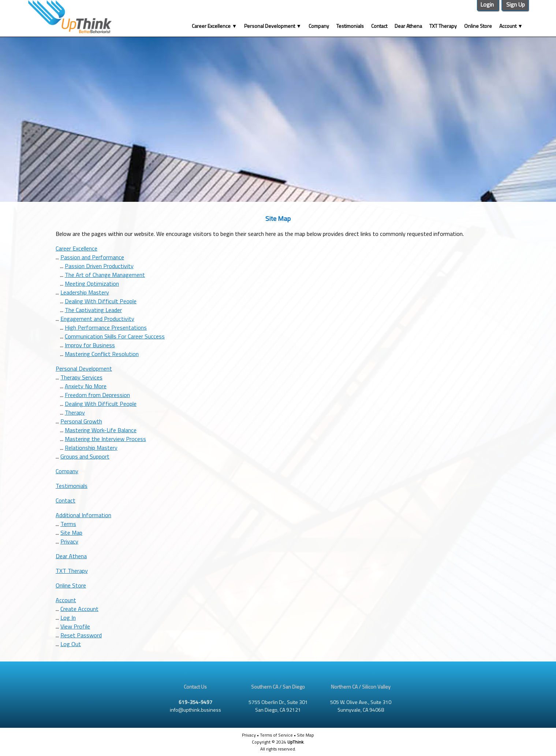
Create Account (79, 609)
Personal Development (273, 26)
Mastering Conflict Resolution (102, 354)
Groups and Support (85, 456)
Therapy (75, 412)
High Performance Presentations (106, 327)
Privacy (69, 541)
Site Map (71, 533)
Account (511, 26)
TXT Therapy (443, 26)
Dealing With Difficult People (101, 301)
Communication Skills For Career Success (115, 336)
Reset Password (81, 635)
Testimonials (350, 26)
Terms (68, 524)
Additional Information (83, 515)
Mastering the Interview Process (105, 439)
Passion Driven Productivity (99, 266)
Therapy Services (81, 377)
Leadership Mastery (85, 292)
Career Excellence (214, 26)
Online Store (478, 26)
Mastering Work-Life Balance (101, 430)
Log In (68, 618)
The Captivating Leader (93, 310)
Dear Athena (408, 26)
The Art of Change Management (105, 275)
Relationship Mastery (91, 448)
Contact (379, 26)
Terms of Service (276, 735)
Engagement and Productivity (97, 319)
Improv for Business (90, 345)
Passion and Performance (92, 257)
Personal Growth (81, 421)
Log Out (71, 644)
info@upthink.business (195, 710)
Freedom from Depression (97, 395)
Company (319, 26)
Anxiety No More (86, 386)
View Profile (75, 626)
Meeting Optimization (92, 283)
